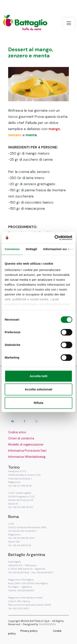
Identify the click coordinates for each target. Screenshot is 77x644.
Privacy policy (29, 631)
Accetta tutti (39, 376)
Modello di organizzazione (26, 445)
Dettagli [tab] (31, 249)
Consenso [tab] (12, 249)
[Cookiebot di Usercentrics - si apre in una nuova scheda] (55, 238)
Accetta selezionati (38, 389)
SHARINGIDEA (47, 624)
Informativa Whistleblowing (27, 457)
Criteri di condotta (21, 438)
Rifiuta (39, 403)
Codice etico (17, 432)
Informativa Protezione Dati (27, 451)
